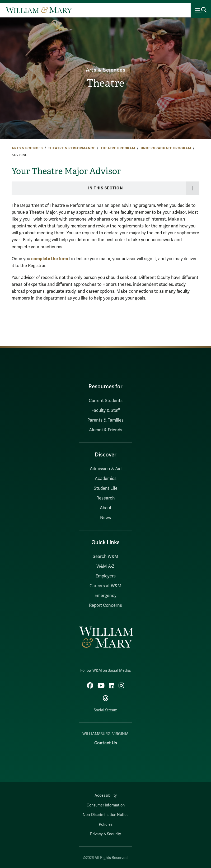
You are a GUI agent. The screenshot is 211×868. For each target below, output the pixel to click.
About (106, 508)
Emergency (105, 596)
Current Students (106, 401)
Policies (106, 825)
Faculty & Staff (106, 410)
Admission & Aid (106, 469)
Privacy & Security (105, 834)
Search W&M (105, 557)
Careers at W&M (105, 586)
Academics (106, 479)
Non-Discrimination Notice (106, 815)
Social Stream (105, 710)
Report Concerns (105, 605)
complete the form (50, 259)
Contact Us (106, 743)
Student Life (106, 488)
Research (106, 498)
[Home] (39, 10)
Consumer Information (106, 805)
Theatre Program (118, 148)
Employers (106, 576)
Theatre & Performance (72, 148)
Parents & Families (105, 420)
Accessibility (106, 795)
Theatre (105, 83)
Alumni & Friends (106, 430)
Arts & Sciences (106, 70)
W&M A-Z (105, 566)
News (105, 518)
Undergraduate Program (166, 148)
